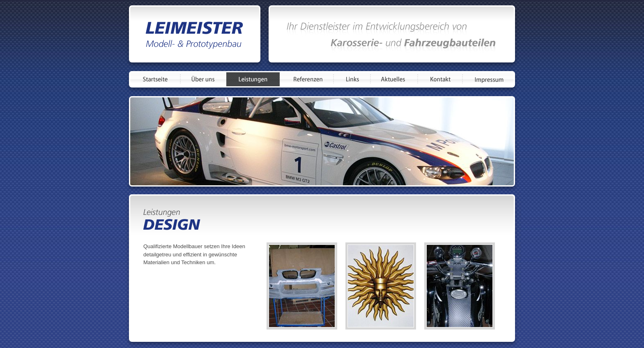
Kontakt (440, 79)
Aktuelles (394, 79)
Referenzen (307, 79)
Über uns (203, 79)
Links (352, 79)
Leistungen (253, 79)
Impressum (488, 79)
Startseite (155, 79)
